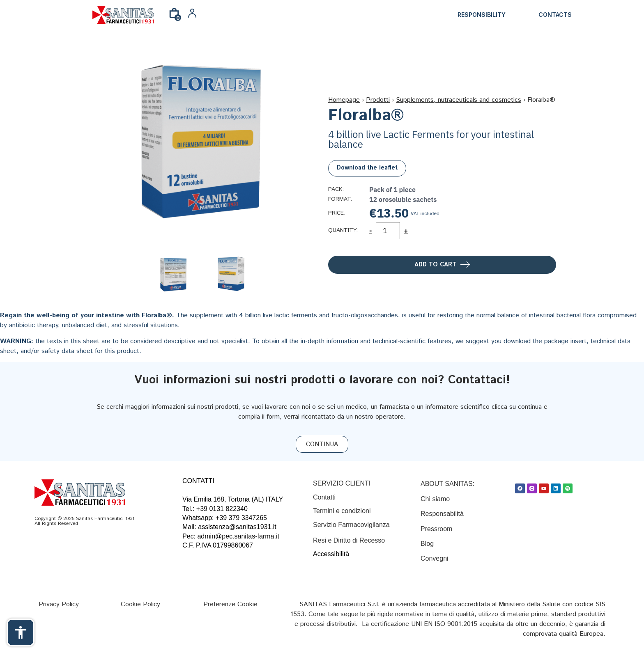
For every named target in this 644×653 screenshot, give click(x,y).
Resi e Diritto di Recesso (349, 540)
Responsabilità (442, 514)
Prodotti (378, 100)
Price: (337, 213)
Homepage (344, 100)
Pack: (336, 190)
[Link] (123, 15)
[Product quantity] (388, 231)
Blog (428, 544)
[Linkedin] (556, 488)
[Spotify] (568, 488)
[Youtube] (544, 488)
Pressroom (436, 529)
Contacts (555, 15)
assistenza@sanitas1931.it (237, 527)
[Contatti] (324, 497)
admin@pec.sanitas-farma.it (238, 536)
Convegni (435, 558)
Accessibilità (331, 554)
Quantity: (343, 231)
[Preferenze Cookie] (230, 604)
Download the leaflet (367, 168)
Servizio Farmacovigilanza (351, 525)
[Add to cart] (442, 265)
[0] (174, 16)
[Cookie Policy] (140, 604)
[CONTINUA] (322, 444)
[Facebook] (520, 488)
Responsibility (482, 15)
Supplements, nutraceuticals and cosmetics (459, 100)
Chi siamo (435, 499)
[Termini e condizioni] (342, 511)
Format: (340, 199)
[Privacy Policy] (59, 604)
